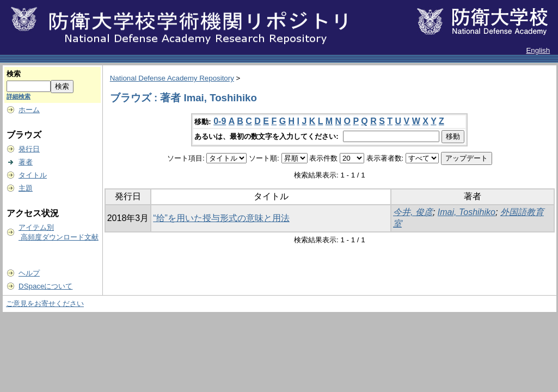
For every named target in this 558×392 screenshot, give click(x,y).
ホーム (29, 110)
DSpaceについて (45, 286)
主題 (26, 188)
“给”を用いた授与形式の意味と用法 (221, 218)
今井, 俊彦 (413, 212)
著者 (26, 162)
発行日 (29, 149)
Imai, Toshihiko (467, 212)
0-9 (220, 121)
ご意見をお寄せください (45, 304)
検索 (14, 74)
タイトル (33, 175)
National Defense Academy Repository (172, 78)
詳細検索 (19, 96)
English (538, 50)
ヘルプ (29, 273)
